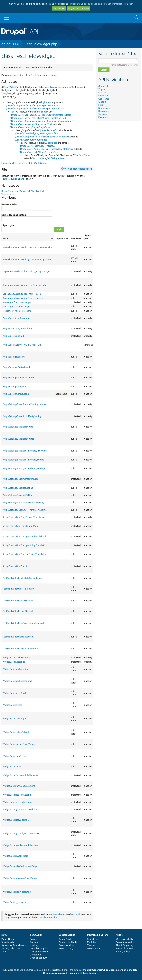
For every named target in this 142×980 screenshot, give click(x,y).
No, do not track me (79, 9)
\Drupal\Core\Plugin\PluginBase (31, 140)
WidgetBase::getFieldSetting (17, 795)
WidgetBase (51, 143)
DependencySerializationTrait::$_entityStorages (27, 271)
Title (28, 239)
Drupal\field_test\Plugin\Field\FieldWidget (23, 191)
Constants (104, 99)
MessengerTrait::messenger (16, 306)
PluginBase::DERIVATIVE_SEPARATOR (22, 345)
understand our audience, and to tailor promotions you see (102, 4)
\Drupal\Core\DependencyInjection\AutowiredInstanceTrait (41, 115)
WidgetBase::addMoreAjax (16, 669)
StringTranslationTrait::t (15, 566)
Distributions (94, 948)
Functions (103, 96)
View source (8, 194)
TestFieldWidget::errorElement (18, 601)
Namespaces (105, 108)
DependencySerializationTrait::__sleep (22, 294)
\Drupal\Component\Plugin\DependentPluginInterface (42, 137)
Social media (8, 942)
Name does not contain (14, 215)
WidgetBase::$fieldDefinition (17, 658)
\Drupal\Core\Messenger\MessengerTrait (31, 124)
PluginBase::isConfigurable (16, 394)
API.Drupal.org (66, 948)
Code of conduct (39, 958)
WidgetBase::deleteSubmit (16, 732)
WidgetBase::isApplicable (15, 856)
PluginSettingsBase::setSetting (18, 488)
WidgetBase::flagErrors (14, 756)
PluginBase (46, 102)
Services (103, 114)
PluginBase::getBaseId (14, 357)
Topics (102, 89)
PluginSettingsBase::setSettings (18, 495)
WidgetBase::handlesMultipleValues (21, 845)
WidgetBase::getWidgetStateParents (21, 833)
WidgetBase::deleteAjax (14, 719)
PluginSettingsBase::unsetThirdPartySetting (25, 510)
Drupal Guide (65, 939)
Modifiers (76, 239)
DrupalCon (35, 955)
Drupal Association (125, 942)
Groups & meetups (39, 952)
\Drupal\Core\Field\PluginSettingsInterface (37, 133)
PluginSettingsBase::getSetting (18, 427)
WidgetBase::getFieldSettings (17, 802)
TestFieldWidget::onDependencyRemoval (23, 623)
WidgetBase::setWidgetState (17, 892)
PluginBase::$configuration (16, 318)
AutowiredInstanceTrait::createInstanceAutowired (28, 247)
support (75, 914)
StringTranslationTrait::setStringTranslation (25, 554)
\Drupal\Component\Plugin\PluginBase (30, 127)
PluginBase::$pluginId (13, 336)
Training (34, 942)
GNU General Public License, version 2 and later (113, 970)
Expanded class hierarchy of (24, 163)
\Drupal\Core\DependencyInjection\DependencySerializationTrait (43, 121)
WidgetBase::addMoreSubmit (17, 681)
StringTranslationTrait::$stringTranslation (24, 517)
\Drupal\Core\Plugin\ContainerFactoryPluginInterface (46, 149)
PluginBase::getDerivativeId (16, 367)
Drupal (47, 973)
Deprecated (104, 111)
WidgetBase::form (12, 767)
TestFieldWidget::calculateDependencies (23, 578)
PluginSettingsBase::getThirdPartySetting (23, 460)
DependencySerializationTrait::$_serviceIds (24, 285)
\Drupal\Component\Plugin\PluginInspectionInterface (33, 105)
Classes (102, 92)
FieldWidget (10, 87)
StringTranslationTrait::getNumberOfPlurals (25, 536)
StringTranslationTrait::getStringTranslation (25, 545)
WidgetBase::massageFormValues (20, 878)
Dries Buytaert (90, 973)
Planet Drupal (8, 939)
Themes (91, 945)
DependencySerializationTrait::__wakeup (23, 298)
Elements (103, 117)
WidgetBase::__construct (15, 902)
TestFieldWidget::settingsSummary (20, 649)
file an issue (58, 914)
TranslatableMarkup (60, 87)
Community (36, 935)
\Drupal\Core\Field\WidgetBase (48, 158)
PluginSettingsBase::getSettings (18, 439)
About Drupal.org (124, 945)
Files (101, 105)
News (4, 935)
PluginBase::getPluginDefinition (18, 378)
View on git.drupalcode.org (78, 169)
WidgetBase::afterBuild (14, 693)
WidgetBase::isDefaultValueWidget (20, 866)
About (119, 935)
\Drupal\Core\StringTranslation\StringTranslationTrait (38, 118)
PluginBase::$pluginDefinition (17, 328)
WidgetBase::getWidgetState (17, 820)
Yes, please (59, 9)
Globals (102, 102)
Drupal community (47, 917)
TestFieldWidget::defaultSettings (19, 589)
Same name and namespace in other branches (29, 67)
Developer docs (66, 945)
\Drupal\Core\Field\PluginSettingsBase (39, 152)
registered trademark (67, 973)
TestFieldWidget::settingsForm (18, 637)
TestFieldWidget (82, 155)
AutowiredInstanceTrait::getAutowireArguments (27, 259)
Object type (8, 225)
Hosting (34, 945)
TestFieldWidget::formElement (18, 611)
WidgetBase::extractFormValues (19, 744)
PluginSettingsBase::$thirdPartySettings (23, 416)
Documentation (67, 935)
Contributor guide (39, 948)
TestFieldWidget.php (41, 44)
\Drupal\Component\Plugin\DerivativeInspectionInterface (35, 109)
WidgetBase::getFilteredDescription (20, 809)
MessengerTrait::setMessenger (18, 311)
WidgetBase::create (12, 705)
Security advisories (11, 948)
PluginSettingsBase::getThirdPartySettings (24, 468)
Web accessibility (124, 939)
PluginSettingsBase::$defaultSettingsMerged (25, 404)
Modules (92, 942)
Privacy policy (123, 952)
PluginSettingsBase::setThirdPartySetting (23, 502)
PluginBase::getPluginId (14, 387)
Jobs (4, 952)
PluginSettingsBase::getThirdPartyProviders (25, 451)
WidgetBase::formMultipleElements (20, 775)
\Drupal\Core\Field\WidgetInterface (37, 146)
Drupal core (93, 939)
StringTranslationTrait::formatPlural (21, 526)
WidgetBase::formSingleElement (19, 786)
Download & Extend (98, 935)
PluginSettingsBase (50, 130)
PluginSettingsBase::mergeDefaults (20, 479)
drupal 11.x (10, 44)
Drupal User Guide (68, 942)
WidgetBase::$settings (14, 662)
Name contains (9, 204)
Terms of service (124, 948)
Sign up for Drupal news (14, 945)
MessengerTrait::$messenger (17, 302)
